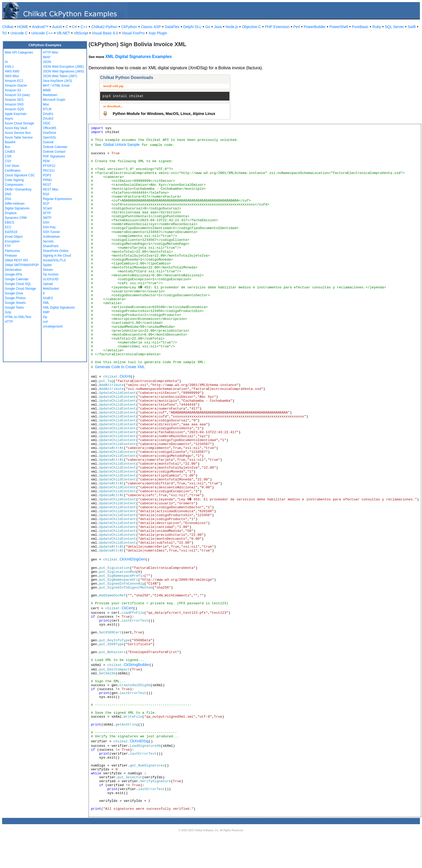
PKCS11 (49, 171)
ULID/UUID (51, 279)
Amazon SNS (14, 104)
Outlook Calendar (55, 147)
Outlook (48, 142)
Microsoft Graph (54, 100)
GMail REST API (16, 260)
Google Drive (14, 293)
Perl (297, 27)
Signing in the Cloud (57, 256)
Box (7, 147)
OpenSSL (50, 137)
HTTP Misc (51, 52)
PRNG (47, 180)
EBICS (9, 223)
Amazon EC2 (14, 81)
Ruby (377, 27)
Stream (48, 270)
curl (45, 322)
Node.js (232, 27)
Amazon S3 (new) (17, 95)
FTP (8, 246)
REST (47, 185)
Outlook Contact (54, 152)
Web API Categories (19, 52)
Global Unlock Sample (122, 145)
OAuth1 (48, 114)
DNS (8, 194)
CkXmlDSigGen (132, 559)
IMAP (47, 57)
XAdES (48, 298)
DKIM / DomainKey (18, 189)
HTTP (9, 322)
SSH (46, 223)
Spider (47, 265)
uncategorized (53, 326)
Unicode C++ (42, 33)
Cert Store (12, 166)
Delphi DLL (192, 27)
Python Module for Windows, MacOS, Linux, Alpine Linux (164, 114)
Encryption (12, 241)
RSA (46, 194)
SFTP (47, 213)
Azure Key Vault (16, 128)
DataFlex (172, 27)
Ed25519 (11, 232)
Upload (48, 284)
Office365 (50, 128)
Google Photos (15, 298)
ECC (8, 227)
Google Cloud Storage (20, 289)
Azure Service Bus (18, 133)
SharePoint (51, 246)
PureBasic (360, 27)
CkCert (127, 608)
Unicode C (19, 33)
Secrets (48, 241)
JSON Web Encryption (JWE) (63, 67)
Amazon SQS (14, 109)
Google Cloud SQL (18, 284)
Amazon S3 (13, 90)
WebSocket (51, 289)
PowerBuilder (315, 27)
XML (46, 303)
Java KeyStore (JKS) (57, 81)
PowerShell (339, 27)
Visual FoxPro (133, 33)
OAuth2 (48, 119)
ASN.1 (9, 67)
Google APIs (14, 274)
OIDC (47, 123)
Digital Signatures (17, 208)
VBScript (81, 33)
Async (9, 119)
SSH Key (49, 227)
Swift (412, 27)
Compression (14, 185)
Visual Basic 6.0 (105, 33)
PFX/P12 (49, 166)
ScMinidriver (52, 237)
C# (74, 27)
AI (6, 62)
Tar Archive (51, 274)
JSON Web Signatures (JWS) (63, 71)
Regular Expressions (57, 199)
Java (218, 27)
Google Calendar (17, 279)
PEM (46, 161)
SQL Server (395, 27)
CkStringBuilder (137, 665)
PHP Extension (277, 27)
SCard (47, 208)
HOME (23, 27)
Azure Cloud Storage (19, 123)
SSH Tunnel (51, 232)
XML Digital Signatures (59, 308)
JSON (47, 62)
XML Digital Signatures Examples (138, 57)
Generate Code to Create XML (120, 367)
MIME (47, 90)
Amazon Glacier (16, 86)
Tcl (4, 33)
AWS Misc (12, 76)
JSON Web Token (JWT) (60, 76)
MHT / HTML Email (56, 86)
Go (208, 27)
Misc (46, 104)
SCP (46, 204)
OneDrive (50, 133)
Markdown (50, 95)
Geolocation (13, 270)
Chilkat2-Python (104, 27)
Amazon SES (14, 100)
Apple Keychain (16, 114)
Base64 (10, 142)
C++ (84, 27)
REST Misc (51, 189)
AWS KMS (12, 71)
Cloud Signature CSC (20, 175)
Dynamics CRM (16, 218)
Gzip (8, 312)
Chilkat (8, 27)
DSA (8, 199)
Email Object (14, 237)
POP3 (47, 175)
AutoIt (57, 27)
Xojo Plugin (158, 33)
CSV (8, 161)
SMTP (47, 218)
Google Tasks (14, 308)
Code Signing (14, 180)
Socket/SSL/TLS (54, 260)
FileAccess (12, 251)
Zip (45, 317)
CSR (8, 156)
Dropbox (11, 213)
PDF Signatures (54, 156)
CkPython (129, 27)
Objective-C (251, 27)
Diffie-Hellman (15, 204)
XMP (46, 312)
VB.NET (63, 33)
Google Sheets (15, 303)
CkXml (125, 376)
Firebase (11, 256)
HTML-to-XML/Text (18, 317)
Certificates (13, 171)
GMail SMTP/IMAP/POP (22, 265)
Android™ (40, 27)
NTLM (47, 109)
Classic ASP (151, 27)
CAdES (10, 152)
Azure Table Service (19, 137)
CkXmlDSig (139, 741)
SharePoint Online (56, 251)
